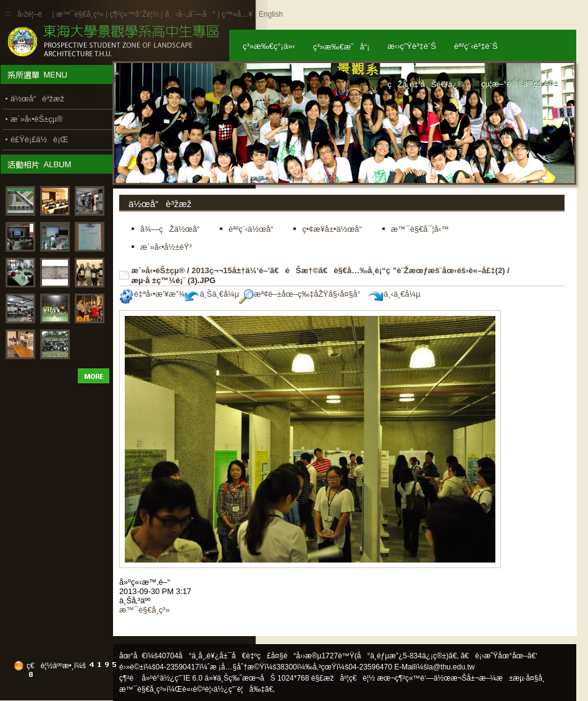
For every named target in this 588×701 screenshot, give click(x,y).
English (271, 14)
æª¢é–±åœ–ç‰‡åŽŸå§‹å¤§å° (303, 294)
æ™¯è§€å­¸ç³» (81, 14)
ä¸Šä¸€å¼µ (212, 294)
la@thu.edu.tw (451, 667)
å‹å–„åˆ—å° (190, 14)
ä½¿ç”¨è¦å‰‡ (239, 689)
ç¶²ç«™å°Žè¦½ (134, 14)
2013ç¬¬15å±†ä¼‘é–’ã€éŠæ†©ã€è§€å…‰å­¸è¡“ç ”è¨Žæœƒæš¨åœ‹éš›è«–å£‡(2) (348, 270)
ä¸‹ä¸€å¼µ (394, 294)
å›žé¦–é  (34, 14)
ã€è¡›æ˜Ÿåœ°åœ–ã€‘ (499, 656)
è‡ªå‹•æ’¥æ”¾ (152, 294)
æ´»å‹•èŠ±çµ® (158, 270)
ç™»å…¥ (237, 14)
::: (8, 14)
